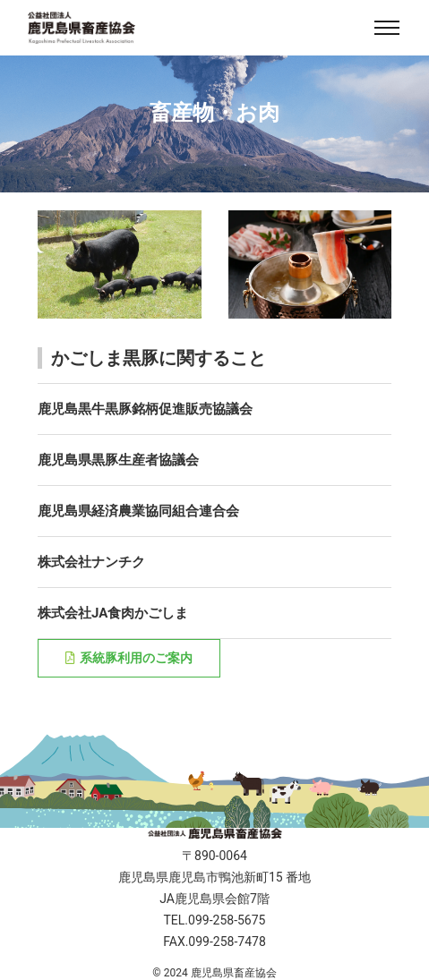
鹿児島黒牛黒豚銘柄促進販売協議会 (145, 409)
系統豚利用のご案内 (129, 658)
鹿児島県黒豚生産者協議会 (118, 460)
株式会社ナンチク (91, 562)
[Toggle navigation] (386, 28)
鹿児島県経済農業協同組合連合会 (138, 511)
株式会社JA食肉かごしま (113, 613)
